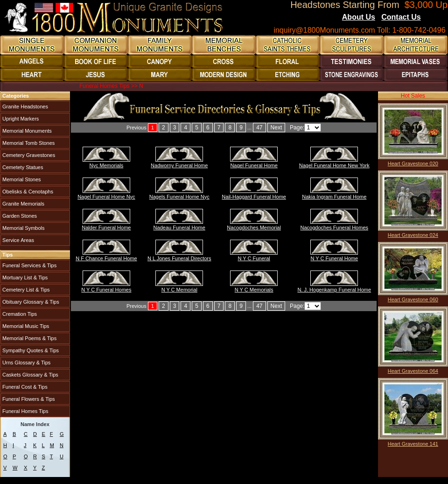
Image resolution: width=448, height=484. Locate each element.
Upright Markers (20, 119)
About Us (359, 17)
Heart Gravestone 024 (413, 235)
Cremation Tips (19, 314)
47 (259, 128)
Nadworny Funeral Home (179, 165)
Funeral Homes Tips (24, 411)
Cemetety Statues (22, 167)
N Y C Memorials (254, 290)
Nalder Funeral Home (106, 228)
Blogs (434, 18)
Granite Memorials (23, 204)
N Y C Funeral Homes (106, 290)
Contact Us (401, 17)
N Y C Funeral (254, 258)
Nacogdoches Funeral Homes (335, 228)
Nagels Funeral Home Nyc (179, 197)
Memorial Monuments (26, 131)
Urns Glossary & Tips (26, 363)
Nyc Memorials (107, 165)
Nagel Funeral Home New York (334, 165)
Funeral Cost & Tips (24, 387)
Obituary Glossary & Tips (30, 302)
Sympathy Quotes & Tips (30, 350)
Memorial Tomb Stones (28, 143)
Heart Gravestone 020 (413, 164)
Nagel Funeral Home (254, 165)
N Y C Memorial (179, 290)
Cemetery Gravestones (28, 155)
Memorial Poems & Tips (29, 338)
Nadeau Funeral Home (179, 228)
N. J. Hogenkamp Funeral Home (334, 290)
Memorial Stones (21, 179)
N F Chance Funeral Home (106, 258)
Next (276, 128)
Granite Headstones (24, 107)
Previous (136, 128)
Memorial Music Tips (25, 326)
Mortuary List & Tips (24, 278)
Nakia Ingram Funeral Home (334, 197)
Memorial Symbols (23, 228)
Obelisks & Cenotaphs (27, 192)
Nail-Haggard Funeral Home (254, 197)
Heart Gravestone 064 (413, 371)
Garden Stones (19, 216)
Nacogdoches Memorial (254, 228)
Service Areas (17, 240)
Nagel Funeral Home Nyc (106, 197)
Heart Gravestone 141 (413, 444)
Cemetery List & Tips (25, 290)
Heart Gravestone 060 (413, 299)
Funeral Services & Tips (29, 265)
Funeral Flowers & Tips (28, 399)
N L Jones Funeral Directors (179, 258)
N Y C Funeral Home (334, 258)
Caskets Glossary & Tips (30, 375)
